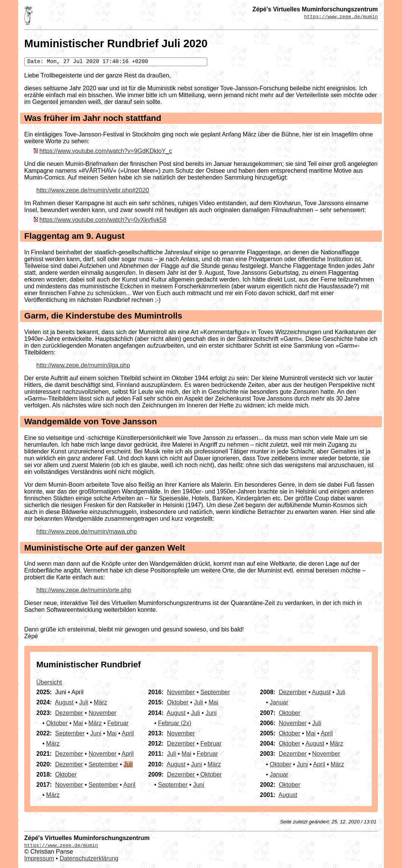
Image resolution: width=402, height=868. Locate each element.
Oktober (57, 723)
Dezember (69, 713)
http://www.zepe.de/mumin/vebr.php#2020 (93, 190)
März (101, 702)
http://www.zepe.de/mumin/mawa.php (87, 531)
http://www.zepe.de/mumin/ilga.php (83, 365)
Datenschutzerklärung (89, 858)
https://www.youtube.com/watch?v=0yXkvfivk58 (103, 220)
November (102, 713)
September (70, 733)
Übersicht (49, 682)
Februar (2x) (175, 723)
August (64, 702)
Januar (279, 702)
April (128, 733)
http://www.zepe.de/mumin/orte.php (84, 590)
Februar (118, 723)
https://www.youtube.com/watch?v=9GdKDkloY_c (106, 151)
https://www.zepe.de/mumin (341, 16)
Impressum (39, 858)
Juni (96, 733)
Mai (78, 723)
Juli (84, 702)
